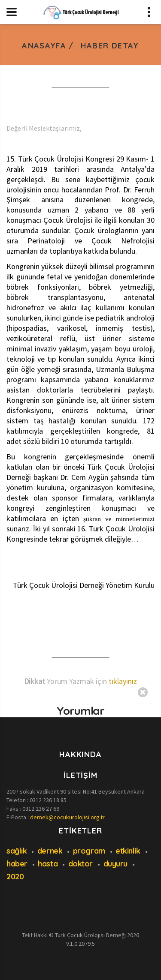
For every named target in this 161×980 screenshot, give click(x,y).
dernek (50, 851)
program (89, 851)
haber (17, 864)
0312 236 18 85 (48, 800)
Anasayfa (44, 46)
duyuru (115, 864)
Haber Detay (110, 46)
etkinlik (128, 851)
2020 (15, 877)
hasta (48, 864)
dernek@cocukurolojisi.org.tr (67, 817)
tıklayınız (123, 681)
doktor (80, 864)
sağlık (17, 851)
